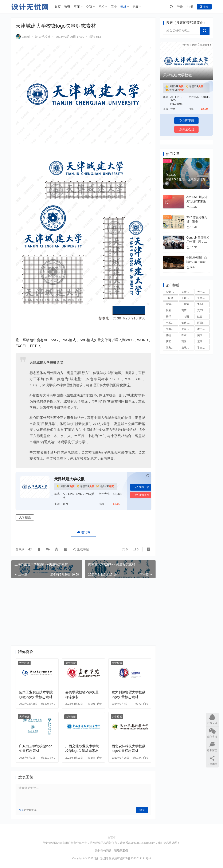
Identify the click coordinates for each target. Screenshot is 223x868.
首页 (58, 7)
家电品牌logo (203, 329)
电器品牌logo (172, 323)
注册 (190, 7)
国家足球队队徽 (172, 348)
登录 (180, 7)
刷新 (207, 45)
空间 (89, 7)
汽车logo (202, 310)
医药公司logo (188, 335)
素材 (123, 7)
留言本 (112, 837)
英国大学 (187, 341)
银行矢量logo (172, 317)
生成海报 (81, 549)
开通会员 (142, 495)
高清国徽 (171, 304)
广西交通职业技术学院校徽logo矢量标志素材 (82, 748)
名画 (186, 317)
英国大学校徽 (203, 335)
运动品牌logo (203, 341)
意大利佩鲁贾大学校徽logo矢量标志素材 (129, 694)
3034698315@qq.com (142, 843)
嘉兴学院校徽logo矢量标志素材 (82, 694)
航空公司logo (203, 317)
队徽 (171, 298)
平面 (77, 7)
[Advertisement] (83, 612)
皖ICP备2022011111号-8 (136, 858)
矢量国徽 (202, 298)
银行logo (202, 304)
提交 (142, 810)
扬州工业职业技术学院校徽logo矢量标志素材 (36, 694)
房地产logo (188, 348)
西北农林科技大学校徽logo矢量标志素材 (129, 748)
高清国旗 (187, 310)
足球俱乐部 (188, 298)
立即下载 (142, 487)
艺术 (101, 7)
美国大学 (187, 329)
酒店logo (186, 323)
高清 (186, 304)
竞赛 (136, 7)
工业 (114, 7)
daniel (23, 37)
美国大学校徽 (172, 329)
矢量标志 (187, 292)
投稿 (204, 7)
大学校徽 (44, 37)
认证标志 (171, 341)
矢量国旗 (171, 310)
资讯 (67, 7)
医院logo (202, 323)
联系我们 (122, 851)
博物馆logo (172, 335)
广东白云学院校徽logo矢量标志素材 (36, 748)
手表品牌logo (203, 348)
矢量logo (171, 292)
